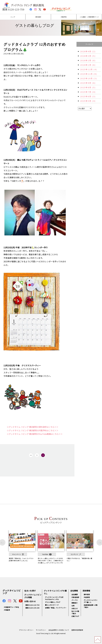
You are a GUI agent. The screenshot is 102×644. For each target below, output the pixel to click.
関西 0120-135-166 (32, 608)
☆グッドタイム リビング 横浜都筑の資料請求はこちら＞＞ (33, 427)
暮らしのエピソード (52, 605)
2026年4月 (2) (88, 51)
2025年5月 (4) (88, 101)
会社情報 (74, 591)
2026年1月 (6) (88, 65)
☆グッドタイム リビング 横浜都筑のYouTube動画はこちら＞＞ (35, 434)
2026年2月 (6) (88, 60)
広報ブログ (75, 616)
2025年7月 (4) (88, 92)
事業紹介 (75, 603)
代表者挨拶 (75, 597)
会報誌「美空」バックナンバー (56, 608)
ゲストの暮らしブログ (53, 602)
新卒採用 (87, 594)
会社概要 (75, 594)
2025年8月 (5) (88, 87)
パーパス (75, 600)
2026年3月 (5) (88, 56)
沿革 (73, 606)
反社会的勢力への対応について (59, 630)
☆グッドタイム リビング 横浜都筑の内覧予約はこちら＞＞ (33, 430)
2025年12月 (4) (89, 69)
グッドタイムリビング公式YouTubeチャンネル (54, 598)
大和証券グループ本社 (11, 607)
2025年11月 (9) (89, 74)
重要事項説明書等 (77, 630)
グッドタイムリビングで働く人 (91, 601)
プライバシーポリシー (26, 630)
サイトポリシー (41, 630)
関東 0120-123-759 (13, 9)
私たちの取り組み (75, 612)
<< (31, 455)
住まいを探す (30, 591)
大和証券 (7, 610)
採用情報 (86, 591)
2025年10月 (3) (89, 78)
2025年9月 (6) (88, 83)
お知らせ (75, 608)
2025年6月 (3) (88, 96)
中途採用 (87, 597)
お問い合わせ (30, 601)
